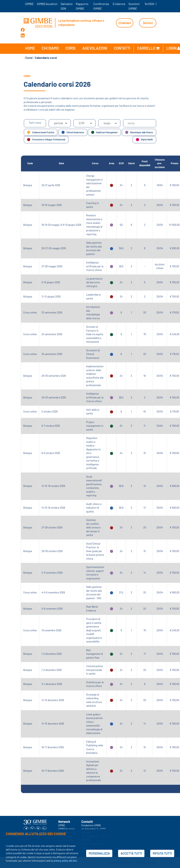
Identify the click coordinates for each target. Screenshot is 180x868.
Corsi (70, 48)
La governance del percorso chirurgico (94, 282)
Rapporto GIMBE (82, 6)
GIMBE (30, 4)
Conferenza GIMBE (101, 6)
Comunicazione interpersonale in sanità (95, 670)
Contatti (122, 48)
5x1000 (150, 4)
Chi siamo (50, 48)
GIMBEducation (47, 4)
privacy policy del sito (65, 861)
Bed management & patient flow (95, 654)
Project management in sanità (95, 426)
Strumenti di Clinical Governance (93, 354)
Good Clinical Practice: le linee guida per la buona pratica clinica (95, 551)
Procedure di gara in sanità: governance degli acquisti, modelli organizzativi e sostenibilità (94, 630)
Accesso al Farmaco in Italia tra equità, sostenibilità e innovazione (95, 334)
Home (30, 48)
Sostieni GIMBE (134, 6)
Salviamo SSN (67, 6)
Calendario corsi (46, 58)
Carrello (148, 48)
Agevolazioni (95, 48)
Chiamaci (125, 23)
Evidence (119, 4)
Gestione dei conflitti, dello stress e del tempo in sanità (93, 527)
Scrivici (148, 23)
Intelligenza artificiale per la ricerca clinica (95, 266)
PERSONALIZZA (99, 853)
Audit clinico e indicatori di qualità (94, 508)
